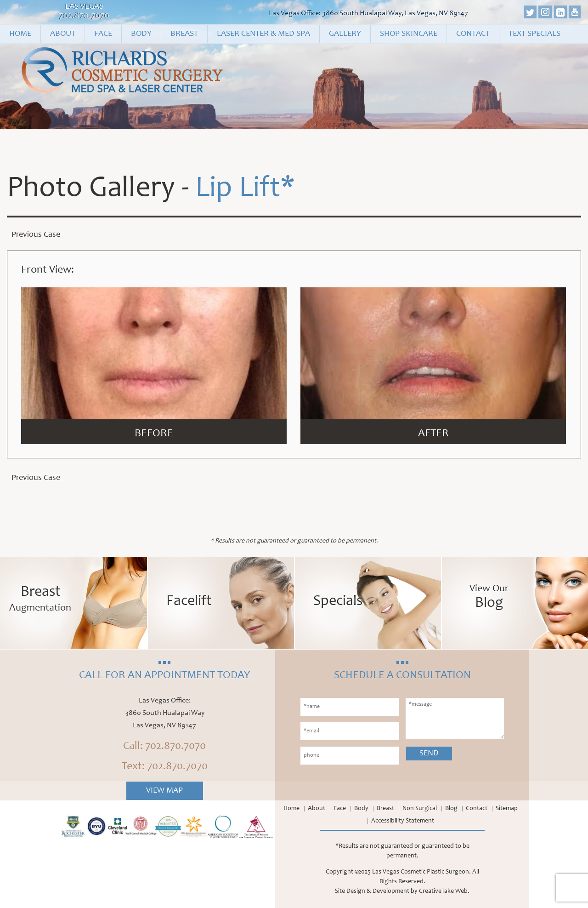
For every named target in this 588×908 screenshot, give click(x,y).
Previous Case (36, 235)
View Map (164, 791)
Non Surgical (420, 809)
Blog (451, 809)
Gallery (345, 34)
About (63, 34)
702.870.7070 (84, 16)
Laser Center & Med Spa (263, 34)
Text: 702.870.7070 (165, 767)
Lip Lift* (245, 189)
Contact (473, 34)
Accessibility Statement (403, 821)
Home (20, 34)
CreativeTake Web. (444, 891)
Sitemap (507, 809)
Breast (184, 34)
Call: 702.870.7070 (164, 747)
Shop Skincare (409, 34)
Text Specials (534, 34)
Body (141, 34)
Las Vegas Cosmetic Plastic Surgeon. (421, 872)
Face (103, 34)
